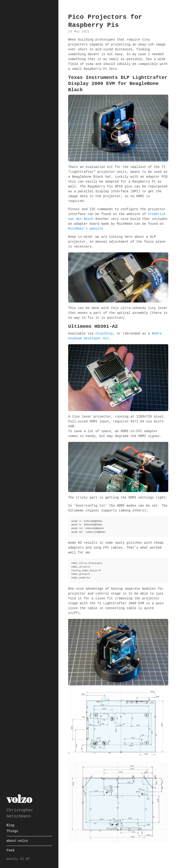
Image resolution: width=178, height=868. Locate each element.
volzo (19, 799)
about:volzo (17, 841)
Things (12, 831)
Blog (10, 825)
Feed (10, 850)
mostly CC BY (18, 859)
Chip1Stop (104, 334)
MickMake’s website (86, 229)
